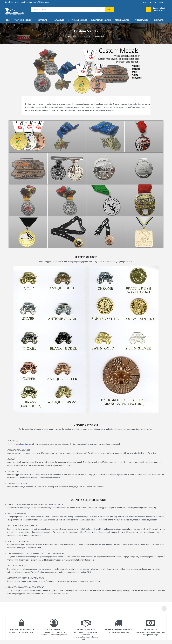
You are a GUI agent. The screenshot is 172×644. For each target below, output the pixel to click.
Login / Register (158, 2)
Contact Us (159, 20)
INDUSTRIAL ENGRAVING (101, 20)
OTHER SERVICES (142, 20)
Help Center (54, 629)
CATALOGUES (59, 20)
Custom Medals (99, 36)
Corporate (43, 20)
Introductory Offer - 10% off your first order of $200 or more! (27, 2)
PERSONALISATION (123, 20)
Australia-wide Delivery (118, 629)
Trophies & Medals (24, 20)
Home (8, 20)
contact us (26, 444)
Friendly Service (86, 629)
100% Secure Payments (22, 629)
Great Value (150, 629)
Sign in (145, 2)
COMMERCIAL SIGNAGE (78, 20)
